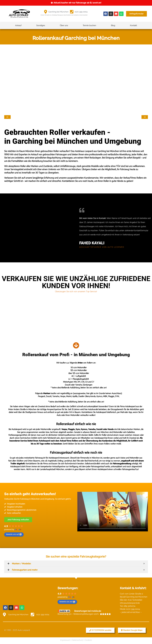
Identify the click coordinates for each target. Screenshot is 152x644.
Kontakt (133, 25)
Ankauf (18, 25)
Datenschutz (77, 639)
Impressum (65, 639)
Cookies (88, 639)
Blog (113, 25)
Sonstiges (41, 25)
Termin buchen (89, 25)
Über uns (64, 25)
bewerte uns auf (14, 534)
